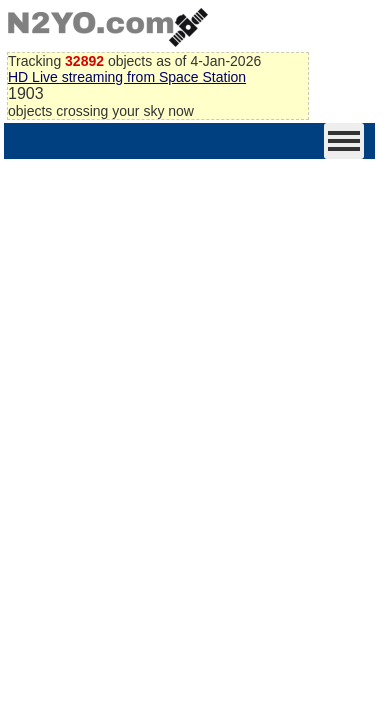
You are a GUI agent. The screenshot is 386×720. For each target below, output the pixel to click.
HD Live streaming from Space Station (127, 77)
